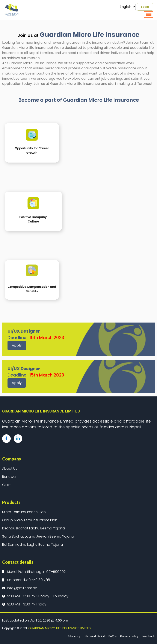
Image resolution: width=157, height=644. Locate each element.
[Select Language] (127, 7)
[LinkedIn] (18, 439)
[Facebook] (6, 439)
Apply (17, 345)
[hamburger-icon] (149, 14)
